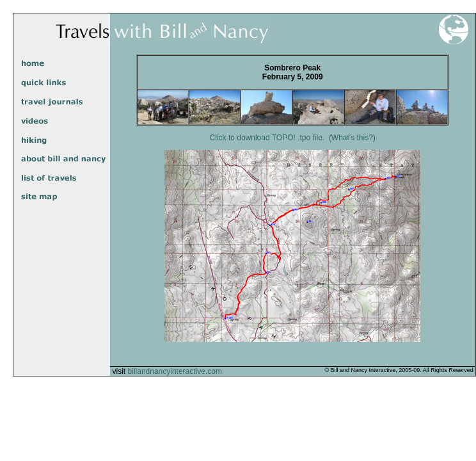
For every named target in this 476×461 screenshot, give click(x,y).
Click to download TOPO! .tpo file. (267, 138)
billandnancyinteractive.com (175, 371)
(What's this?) (352, 138)
